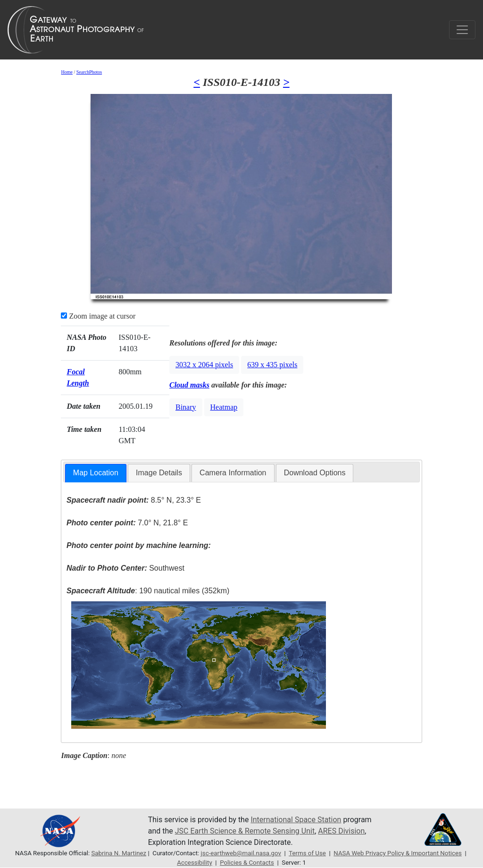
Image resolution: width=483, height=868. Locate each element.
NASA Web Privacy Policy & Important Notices (398, 853)
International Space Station (296, 820)
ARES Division (341, 831)
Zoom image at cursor (98, 316)
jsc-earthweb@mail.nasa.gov (241, 853)
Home (67, 72)
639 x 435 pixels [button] (272, 365)
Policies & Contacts (247, 863)
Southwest (125, 568)
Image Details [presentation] (159, 473)
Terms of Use (307, 853)
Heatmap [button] (224, 407)
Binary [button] (186, 407)
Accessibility (194, 863)
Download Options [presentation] (315, 473)
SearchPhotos (89, 72)
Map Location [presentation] (96, 473)
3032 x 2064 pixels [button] (204, 365)
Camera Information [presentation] (233, 473)
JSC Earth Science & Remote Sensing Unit (245, 831)
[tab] (96, 473)
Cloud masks (189, 385)
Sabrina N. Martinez (119, 853)
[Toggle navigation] (462, 30)
